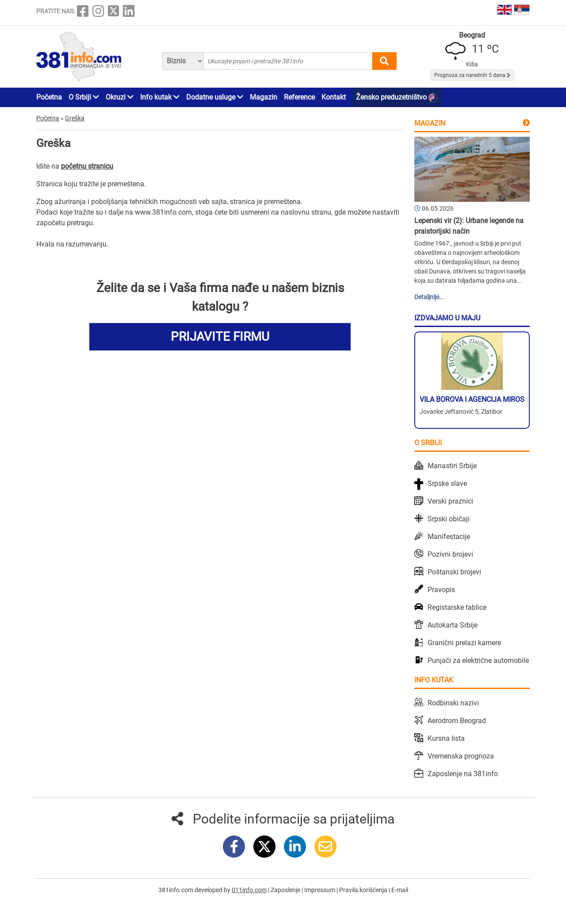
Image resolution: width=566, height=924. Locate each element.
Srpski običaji (449, 519)
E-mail (400, 890)
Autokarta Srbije (453, 625)
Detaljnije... (429, 297)
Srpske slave (447, 483)
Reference (299, 97)
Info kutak (160, 97)
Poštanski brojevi (454, 572)
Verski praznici (450, 501)
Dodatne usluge (215, 97)
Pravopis (441, 590)
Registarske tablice (457, 607)
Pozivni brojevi (450, 554)
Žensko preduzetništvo (397, 98)
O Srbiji (84, 97)
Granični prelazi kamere (464, 643)
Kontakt (334, 97)
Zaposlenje (286, 890)
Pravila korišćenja (364, 890)
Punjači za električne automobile (478, 660)
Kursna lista (446, 738)
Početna (49, 97)
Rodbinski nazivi (453, 703)
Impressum (320, 890)
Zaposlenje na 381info (463, 774)
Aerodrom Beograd (457, 721)
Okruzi (120, 97)
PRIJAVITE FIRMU (220, 337)
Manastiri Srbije (452, 466)
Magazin (264, 97)
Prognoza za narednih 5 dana (472, 75)
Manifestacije (449, 537)
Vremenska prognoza (461, 756)
